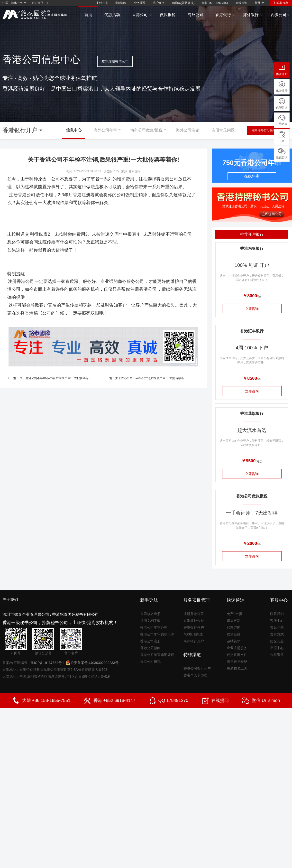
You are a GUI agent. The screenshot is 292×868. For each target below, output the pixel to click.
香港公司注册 (150, 641)
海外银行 (253, 15)
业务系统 (140, 3)
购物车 (183, 3)
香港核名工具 (237, 668)
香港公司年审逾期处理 (157, 655)
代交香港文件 (237, 655)
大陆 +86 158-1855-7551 (46, 700)
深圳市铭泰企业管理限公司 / (27, 614)
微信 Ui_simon (266, 700)
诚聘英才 (234, 641)
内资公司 (280, 15)
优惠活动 (112, 15)
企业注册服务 (237, 648)
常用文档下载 (150, 621)
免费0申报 (235, 614)
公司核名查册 (150, 614)
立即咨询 (252, 309)
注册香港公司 (22, 195)
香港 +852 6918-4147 (114, 700)
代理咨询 (234, 627)
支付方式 (102, 3)
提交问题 (277, 641)
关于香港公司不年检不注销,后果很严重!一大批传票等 (54, 378)
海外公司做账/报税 (146, 130)
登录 (257, 3)
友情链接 (234, 634)
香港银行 (225, 15)
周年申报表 (125, 234)
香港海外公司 (194, 621)
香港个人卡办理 (195, 675)
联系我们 (277, 614)
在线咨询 (241, 3)
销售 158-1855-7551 (215, 3)
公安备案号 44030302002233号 (92, 663)
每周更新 (234, 621)
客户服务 (159, 3)
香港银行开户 (194, 627)
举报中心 (277, 648)
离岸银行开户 (194, 641)
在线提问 (220, 700)
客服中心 (277, 621)
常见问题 (277, 627)
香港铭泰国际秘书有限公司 (75, 614)
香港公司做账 (150, 648)
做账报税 (168, 15)
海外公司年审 (105, 130)
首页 (88, 15)
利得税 (36, 234)
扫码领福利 (281, 3)
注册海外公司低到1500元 (268, 130)
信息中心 (74, 130)
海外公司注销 (188, 130)
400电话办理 (193, 634)
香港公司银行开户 (197, 668)
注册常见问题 (223, 130)
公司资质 (277, 655)
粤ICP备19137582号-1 (48, 663)
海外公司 (197, 15)
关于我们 (10, 600)
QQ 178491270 (173, 700)
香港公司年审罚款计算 (157, 634)
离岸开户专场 (237, 662)
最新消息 (121, 3)
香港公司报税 (150, 662)
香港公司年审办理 (154, 627)
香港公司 (142, 15)
